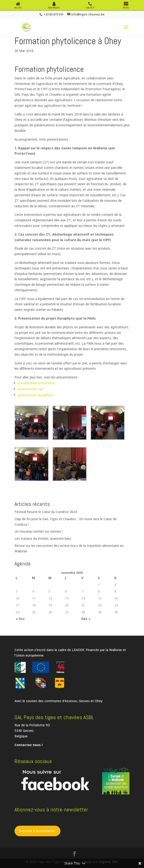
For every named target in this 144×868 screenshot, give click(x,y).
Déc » (86, 619)
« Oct (20, 619)
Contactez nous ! (29, 745)
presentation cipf (31, 389)
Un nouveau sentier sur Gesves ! (39, 531)
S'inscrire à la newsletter (37, 831)
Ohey (99, 701)
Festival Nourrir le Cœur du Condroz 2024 (46, 512)
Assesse (71, 701)
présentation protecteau (36, 383)
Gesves (84, 701)
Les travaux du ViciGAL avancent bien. (43, 538)
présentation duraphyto (36, 395)
